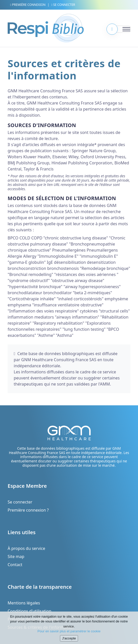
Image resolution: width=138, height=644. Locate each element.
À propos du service (26, 548)
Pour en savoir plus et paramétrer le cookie (69, 632)
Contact (15, 565)
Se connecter (63, 5)
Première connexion (28, 5)
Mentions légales (24, 603)
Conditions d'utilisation (29, 611)
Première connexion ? (28, 510)
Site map (16, 556)
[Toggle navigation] (120, 29)
